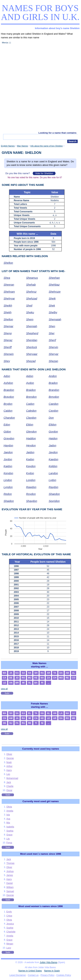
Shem (30, 319)
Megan (10, 944)
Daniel (9, 883)
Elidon (53, 424)
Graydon (9, 438)
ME (74, 718)
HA (30, 673)
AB (67, 673)
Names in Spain (52, 971)
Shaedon (54, 494)
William (10, 887)
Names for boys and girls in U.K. (40, 12)
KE (36, 678)
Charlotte (11, 932)
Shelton (8, 263)
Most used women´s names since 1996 (40, 906)
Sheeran (9, 285)
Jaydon (53, 452)
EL (30, 713)
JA (11, 673)
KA (17, 673)
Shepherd (32, 333)
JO (17, 678)
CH (55, 678)
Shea (7, 278)
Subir (7, 693)
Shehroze (55, 292)
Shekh (8, 312)
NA (42, 678)
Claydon (31, 418)
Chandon (9, 418)
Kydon (30, 473)
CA (5, 678)
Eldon (30, 424)
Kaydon (31, 466)
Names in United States (30, 971)
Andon (53, 376)
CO (74, 678)
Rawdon (31, 487)
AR (48, 673)
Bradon (53, 383)
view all (4, 689)
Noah (9, 762)
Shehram (9, 292)
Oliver (9, 754)
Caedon (54, 404)
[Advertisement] (40, 89)
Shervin (53, 347)
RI (42, 683)
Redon (8, 494)
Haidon (53, 438)
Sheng (8, 333)
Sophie (10, 928)
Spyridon (54, 501)
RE (67, 678)
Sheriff (8, 347)
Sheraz (8, 340)
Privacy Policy (47, 975)
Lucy (9, 948)
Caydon (54, 411)
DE (11, 678)
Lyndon (8, 487)
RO (23, 678)
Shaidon (9, 501)
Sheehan (54, 278)
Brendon (31, 397)
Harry (9, 770)
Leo (8, 774)
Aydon (30, 383)
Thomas (10, 863)
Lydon (52, 480)
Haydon (8, 445)
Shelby (53, 312)
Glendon (31, 432)
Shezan (53, 361)
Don (51, 418)
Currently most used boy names (41, 749)
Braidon (31, 390)
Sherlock (32, 347)
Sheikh (8, 305)
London (31, 480)
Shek (52, 305)
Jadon (52, 445)
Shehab (31, 285)
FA (17, 723)
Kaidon (8, 466)
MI (23, 683)
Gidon (7, 432)
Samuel (10, 891)
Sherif (52, 340)
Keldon (53, 466)
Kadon (30, 459)
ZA (48, 678)
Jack (9, 782)
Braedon (9, 390)
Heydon (31, 445)
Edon (7, 424)
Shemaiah (55, 319)
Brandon (54, 390)
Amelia (10, 811)
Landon (53, 473)
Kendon (8, 473)
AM (11, 718)
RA (42, 673)
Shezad (31, 361)
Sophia (10, 831)
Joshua (10, 871)
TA (55, 673)
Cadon (30, 404)
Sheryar (54, 354)
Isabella (10, 827)
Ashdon (8, 383)
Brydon (8, 404)
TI (36, 723)
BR (17, 683)
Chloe (9, 916)
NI (42, 723)
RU (23, 723)
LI (74, 713)
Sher (52, 333)
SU (11, 723)
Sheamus (32, 278)
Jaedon (8, 452)
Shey (7, 361)
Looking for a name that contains (57, 133)
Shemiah (32, 326)
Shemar (8, 326)
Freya (9, 843)
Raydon (54, 487)
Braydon (9, 397)
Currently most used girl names (41, 801)
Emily (9, 912)
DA (61, 673)
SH (36, 673)
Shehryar (9, 298)
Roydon (31, 494)
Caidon (8, 411)
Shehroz (31, 292)
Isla (8, 815)
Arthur (9, 766)
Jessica (10, 924)
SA (23, 673)
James (10, 875)
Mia (8, 823)
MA (5, 673)
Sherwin (9, 354)
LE (5, 683)
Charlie (10, 786)
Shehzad (32, 298)
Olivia (9, 807)
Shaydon (32, 501)
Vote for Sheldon (44, 173)
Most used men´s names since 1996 (40, 854)
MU (30, 678)
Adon (7, 376)
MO (61, 678)
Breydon (54, 397)
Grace (9, 835)
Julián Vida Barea (48, 962)
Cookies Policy (64, 975)
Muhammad (12, 778)
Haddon (31, 438)
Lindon (8, 480)
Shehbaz (54, 285)
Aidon (30, 376)
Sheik (52, 298)
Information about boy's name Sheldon (57, 28)
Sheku (30, 312)
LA (61, 713)
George (10, 758)
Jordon (8, 459)
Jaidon (30, 452)
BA (36, 683)
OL (30, 683)
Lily (8, 839)
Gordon (53, 432)
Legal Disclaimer (18, 975)
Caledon (31, 411)
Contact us (33, 975)
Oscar (9, 790)
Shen (52, 326)
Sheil (29, 305)
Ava (8, 819)
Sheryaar (32, 354)
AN (11, 683)
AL (74, 673)
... (48, 683)
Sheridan (32, 340)
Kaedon (54, 459)
